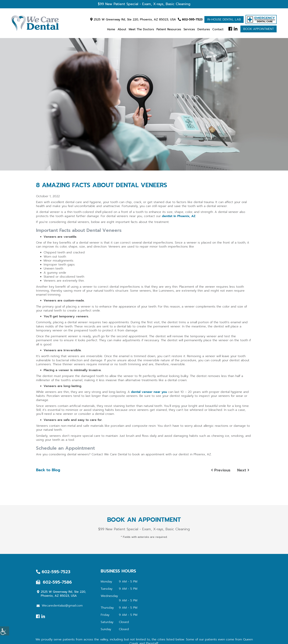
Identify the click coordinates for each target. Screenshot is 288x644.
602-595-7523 (190, 19)
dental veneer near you (149, 392)
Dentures (204, 29)
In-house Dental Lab (224, 19)
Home (111, 29)
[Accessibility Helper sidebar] (5, 631)
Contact (218, 29)
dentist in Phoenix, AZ (179, 216)
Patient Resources (169, 29)
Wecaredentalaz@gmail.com (60, 606)
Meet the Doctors (141, 29)
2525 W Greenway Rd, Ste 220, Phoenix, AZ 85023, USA (133, 19)
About (122, 29)
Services (189, 29)
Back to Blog (48, 470)
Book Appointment (259, 29)
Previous (221, 470)
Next (243, 470)
